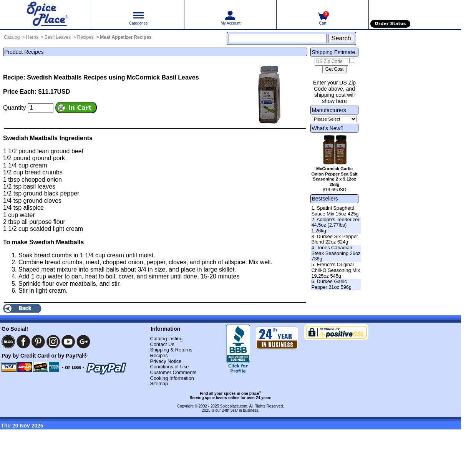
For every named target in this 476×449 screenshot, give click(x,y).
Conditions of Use (169, 367)
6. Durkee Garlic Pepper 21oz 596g (331, 284)
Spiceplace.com (234, 406)
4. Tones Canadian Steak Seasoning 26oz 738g (336, 253)
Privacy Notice (166, 361)
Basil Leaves (58, 37)
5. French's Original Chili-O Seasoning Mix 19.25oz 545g (336, 270)
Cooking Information (172, 378)
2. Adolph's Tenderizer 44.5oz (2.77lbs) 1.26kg (335, 225)
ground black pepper (51, 193)
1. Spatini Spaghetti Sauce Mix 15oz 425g (335, 211)
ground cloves (42, 201)
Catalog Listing (166, 339)
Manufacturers (329, 110)
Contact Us (162, 344)
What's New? (327, 128)
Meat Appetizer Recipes (126, 37)
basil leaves (39, 186)
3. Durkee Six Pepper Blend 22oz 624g (335, 239)
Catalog (12, 37)
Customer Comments (173, 372)
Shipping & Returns (171, 350)
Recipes (85, 37)
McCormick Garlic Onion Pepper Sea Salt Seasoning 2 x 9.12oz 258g (335, 176)
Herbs (32, 37)
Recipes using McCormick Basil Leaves (141, 77)
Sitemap (159, 384)
